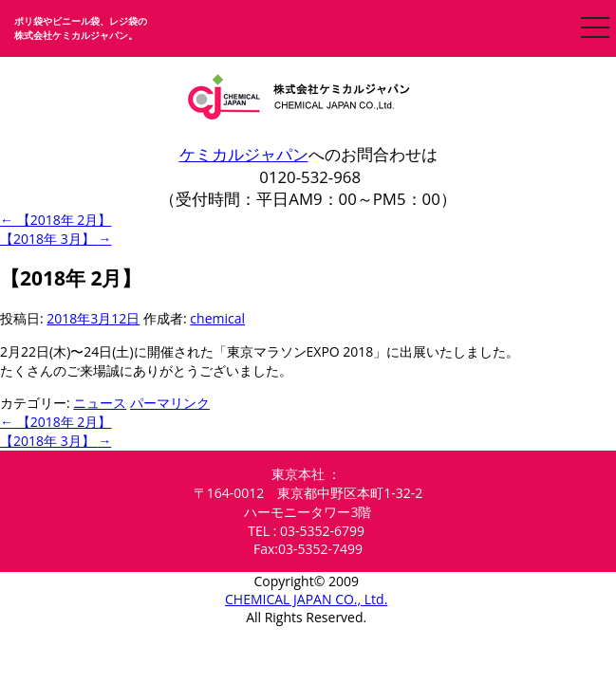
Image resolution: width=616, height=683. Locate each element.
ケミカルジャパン (244, 154)
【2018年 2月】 (56, 220)
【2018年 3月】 (56, 239)
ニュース (100, 403)
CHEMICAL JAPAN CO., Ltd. (306, 599)
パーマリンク (170, 403)
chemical (217, 318)
